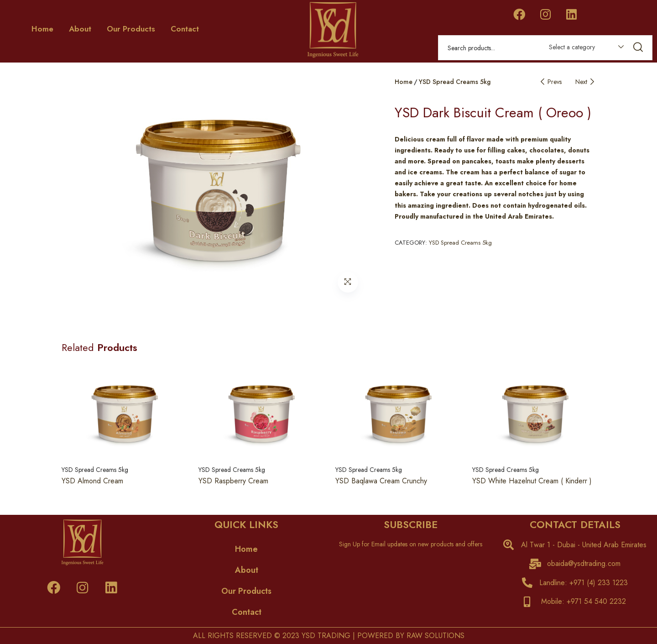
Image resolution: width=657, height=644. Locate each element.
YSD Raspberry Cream (233, 481)
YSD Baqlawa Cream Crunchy (381, 481)
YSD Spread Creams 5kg (455, 82)
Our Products (131, 29)
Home (42, 29)
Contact (185, 29)
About (80, 29)
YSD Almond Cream (92, 481)
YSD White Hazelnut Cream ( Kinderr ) (532, 481)
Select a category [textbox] (572, 47)
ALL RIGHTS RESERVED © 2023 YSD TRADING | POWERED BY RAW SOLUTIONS (329, 636)
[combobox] (582, 49)
